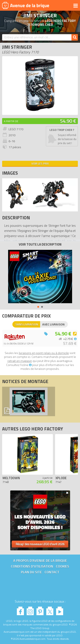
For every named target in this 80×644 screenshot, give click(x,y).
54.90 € (68, 121)
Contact (52, 572)
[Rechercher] (75, 37)
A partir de (11, 121)
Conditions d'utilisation (32, 566)
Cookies (63, 566)
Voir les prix (40, 164)
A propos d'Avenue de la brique (40, 561)
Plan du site (31, 572)
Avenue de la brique (26, 5)
